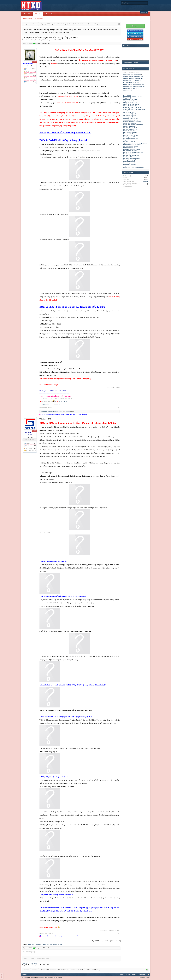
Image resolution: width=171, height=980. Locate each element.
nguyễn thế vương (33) (139, 87)
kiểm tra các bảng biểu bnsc (131, 135)
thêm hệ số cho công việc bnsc (132, 149)
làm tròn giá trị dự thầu (129, 137)
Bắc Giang (33, 82)
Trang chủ (27, 14)
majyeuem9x (44, 412)
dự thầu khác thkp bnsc (130, 123)
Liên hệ (122, 975)
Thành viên (49, 14)
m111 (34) (126, 82)
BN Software (59, 978)
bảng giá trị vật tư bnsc (129, 98)
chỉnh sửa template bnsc (130, 111)
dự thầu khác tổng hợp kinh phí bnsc (133, 125)
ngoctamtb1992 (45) (138, 85)
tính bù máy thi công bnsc (130, 151)
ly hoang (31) (138, 80)
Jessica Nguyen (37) (128, 80)
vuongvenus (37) (127, 91)
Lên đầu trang (142, 975)
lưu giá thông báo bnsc (129, 140)
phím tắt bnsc (127, 145)
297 (35, 71)
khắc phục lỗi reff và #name (131, 134)
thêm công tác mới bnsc (130, 148)
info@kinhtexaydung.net (37, 978)
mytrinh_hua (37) (128, 85)
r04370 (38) (136, 89)
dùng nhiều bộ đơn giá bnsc (131, 119)
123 (35, 79)
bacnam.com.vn (63, 401)
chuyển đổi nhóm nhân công (132, 107)
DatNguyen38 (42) (128, 74)
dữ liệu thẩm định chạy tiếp (131, 120)
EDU (55, 404)
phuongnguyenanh (53, 412)
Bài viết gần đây (39, 19)
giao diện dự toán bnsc (129, 126)
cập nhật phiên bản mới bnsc (131, 117)
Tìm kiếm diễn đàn (27, 19)
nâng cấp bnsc (143, 143)
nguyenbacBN (52, 40)
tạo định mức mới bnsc (129, 164)
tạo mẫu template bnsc (129, 161)
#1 (119, 408)
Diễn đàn (38, 14)
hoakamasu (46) (138, 76)
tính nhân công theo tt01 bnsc (131, 155)
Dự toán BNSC (43, 933)
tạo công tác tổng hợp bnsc (131, 160)
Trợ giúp (128, 975)
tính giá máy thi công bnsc (130, 154)
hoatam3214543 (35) (129, 78)
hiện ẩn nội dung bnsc (129, 131)
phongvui (145, 181)
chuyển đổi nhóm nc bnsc (130, 106)
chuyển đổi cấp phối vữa (130, 102)
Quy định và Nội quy (144, 978)
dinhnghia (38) (138, 74)
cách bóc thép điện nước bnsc (131, 114)
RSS (148, 975)
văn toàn (61, 412)
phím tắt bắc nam (136, 145)
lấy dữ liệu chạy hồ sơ (129, 141)
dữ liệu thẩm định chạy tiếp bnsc (132, 122)
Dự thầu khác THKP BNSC (34, 945)
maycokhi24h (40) (134, 82)
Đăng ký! (135, 26)
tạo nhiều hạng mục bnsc (130, 163)
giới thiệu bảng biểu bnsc (130, 128)
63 (35, 451)
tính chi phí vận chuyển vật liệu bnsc (133, 152)
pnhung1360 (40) (128, 89)
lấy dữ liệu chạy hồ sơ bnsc (131, 143)
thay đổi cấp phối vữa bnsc (131, 146)
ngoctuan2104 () (127, 87)
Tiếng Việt (25, 975)
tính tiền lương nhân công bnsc (132, 158)
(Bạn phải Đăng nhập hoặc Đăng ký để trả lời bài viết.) (106, 941)
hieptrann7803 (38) (128, 76)
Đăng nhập (144, 12)
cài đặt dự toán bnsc (129, 112)
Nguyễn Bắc (45, 404)
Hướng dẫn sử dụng (36, 40)
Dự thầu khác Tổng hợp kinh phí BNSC (52, 945)
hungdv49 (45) (139, 78)
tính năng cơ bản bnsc (129, 157)
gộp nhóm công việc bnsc (130, 129)
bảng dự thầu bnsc (137, 96)
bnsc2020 (127, 96)
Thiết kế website (49, 978)
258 (35, 446)
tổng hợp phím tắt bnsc (130, 166)
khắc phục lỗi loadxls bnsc (130, 132)
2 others (68, 412)
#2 (119, 933)
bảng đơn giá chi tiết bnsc (130, 101)
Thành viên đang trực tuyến (29, 963)
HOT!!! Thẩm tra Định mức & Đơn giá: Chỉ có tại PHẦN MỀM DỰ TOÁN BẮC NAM (64, 414)
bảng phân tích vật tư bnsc (130, 99)
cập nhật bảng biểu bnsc (130, 115)
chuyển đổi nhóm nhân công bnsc (134, 109)
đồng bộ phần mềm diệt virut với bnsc (133, 168)
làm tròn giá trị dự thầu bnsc (131, 138)
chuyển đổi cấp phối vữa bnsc (131, 104)
